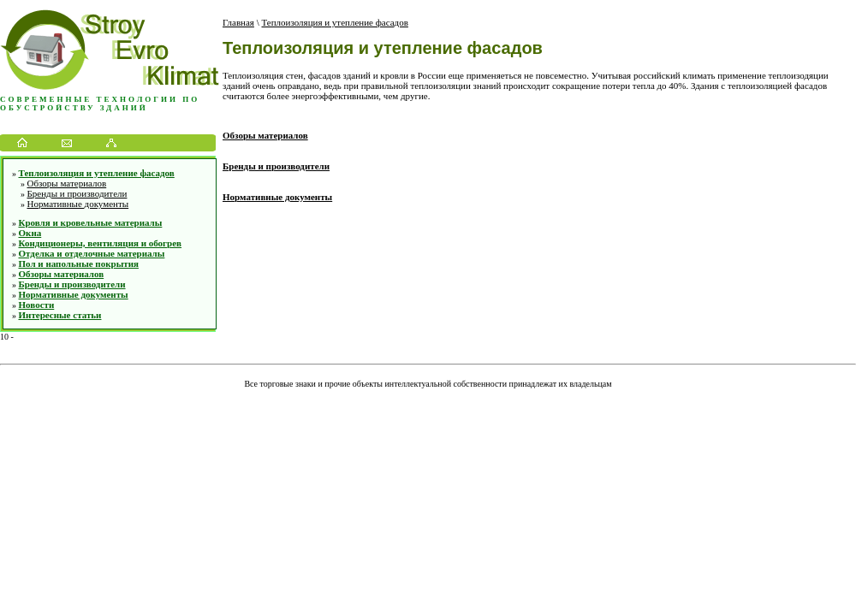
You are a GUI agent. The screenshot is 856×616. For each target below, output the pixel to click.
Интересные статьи (60, 315)
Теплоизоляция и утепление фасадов (97, 173)
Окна (30, 233)
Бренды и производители (77, 193)
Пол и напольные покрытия (79, 264)
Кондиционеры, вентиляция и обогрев (101, 243)
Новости (37, 305)
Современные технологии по (100, 99)
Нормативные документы (78, 204)
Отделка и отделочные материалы (92, 253)
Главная (238, 22)
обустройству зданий (74, 108)
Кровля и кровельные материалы (91, 222)
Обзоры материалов (67, 183)
